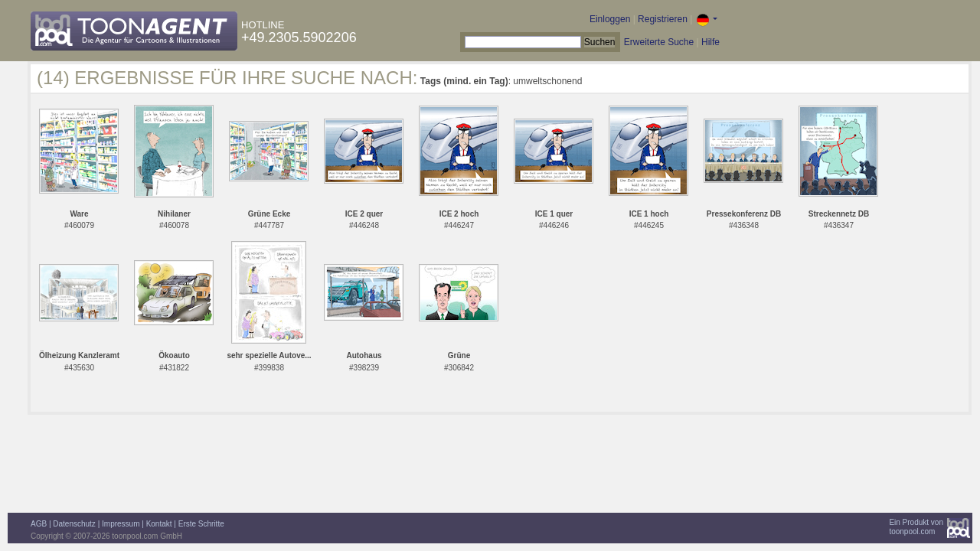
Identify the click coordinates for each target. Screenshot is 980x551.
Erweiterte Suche (659, 42)
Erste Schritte (201, 524)
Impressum (121, 524)
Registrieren (663, 19)
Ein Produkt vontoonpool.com (916, 527)
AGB (39, 524)
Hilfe (710, 42)
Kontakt (159, 524)
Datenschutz (74, 524)
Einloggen (610, 19)
